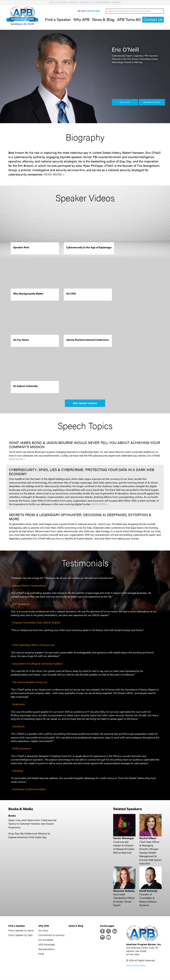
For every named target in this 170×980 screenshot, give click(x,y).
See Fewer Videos (85, 403)
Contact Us (153, 20)
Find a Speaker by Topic (20, 935)
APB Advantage (47, 944)
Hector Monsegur (124, 838)
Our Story (43, 930)
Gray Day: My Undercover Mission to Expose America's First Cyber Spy (29, 835)
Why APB (81, 19)
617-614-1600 (94, 11)
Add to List (125, 102)
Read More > (54, 174)
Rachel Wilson (148, 838)
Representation (46, 949)
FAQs (41, 954)
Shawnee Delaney (124, 891)
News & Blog (103, 19)
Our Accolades (46, 940)
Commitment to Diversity (51, 935)
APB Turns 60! (129, 19)
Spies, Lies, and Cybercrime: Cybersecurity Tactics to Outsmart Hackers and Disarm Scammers (32, 824)
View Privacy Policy (136, 965)
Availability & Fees (152, 102)
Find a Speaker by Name (21, 930)
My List (82, 11)
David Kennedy (148, 891)
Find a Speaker (58, 19)
